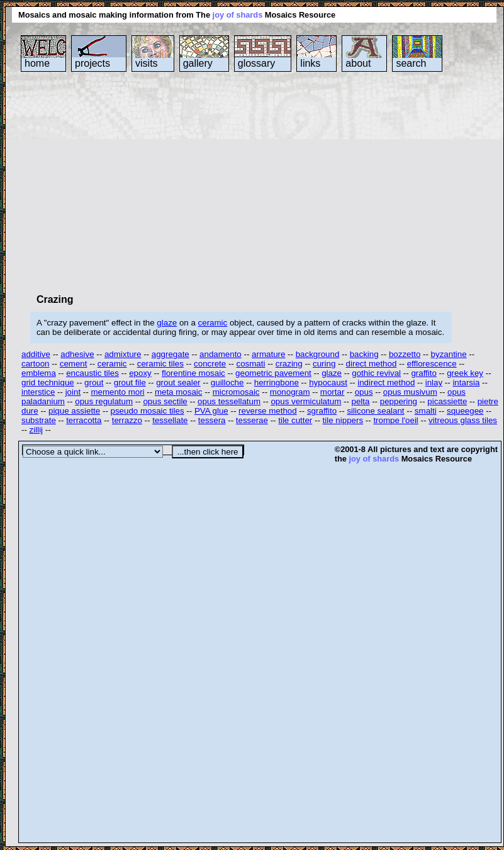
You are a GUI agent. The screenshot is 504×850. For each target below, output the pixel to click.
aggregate (171, 354)
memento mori (117, 392)
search (411, 63)
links (310, 63)
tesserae (252, 420)
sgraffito (322, 411)
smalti (426, 411)
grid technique (48, 382)
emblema (39, 373)
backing (364, 354)
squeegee (465, 411)
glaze (167, 323)
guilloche (227, 382)
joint (73, 392)
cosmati (251, 364)
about (358, 63)
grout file (130, 382)
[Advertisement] (191, 182)
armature (268, 354)
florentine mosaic (193, 373)
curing (324, 364)
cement (74, 364)
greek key (465, 373)
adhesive (77, 354)
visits (147, 63)
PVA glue (211, 411)
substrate (39, 420)
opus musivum (410, 392)
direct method (372, 364)
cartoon (35, 364)
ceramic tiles (160, 364)
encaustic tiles (92, 373)
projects (92, 63)
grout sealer (178, 382)
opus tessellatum (229, 401)
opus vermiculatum (306, 401)
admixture (123, 354)
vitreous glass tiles (463, 420)
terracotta (84, 420)
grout (94, 382)
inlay (434, 382)
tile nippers (343, 420)
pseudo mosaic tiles (148, 411)
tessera (212, 420)
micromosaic (236, 392)
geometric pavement (273, 373)
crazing (289, 364)
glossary (257, 63)
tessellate (170, 420)
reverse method (268, 411)
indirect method (386, 382)
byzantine (449, 354)
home (37, 63)
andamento (221, 354)
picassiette (447, 401)
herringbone (277, 382)
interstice (38, 392)
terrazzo (127, 420)
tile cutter (295, 420)
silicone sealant (375, 411)
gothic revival (376, 373)
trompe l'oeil (395, 420)
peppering (399, 401)
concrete (210, 364)
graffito (424, 373)
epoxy (140, 373)
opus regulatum (104, 401)
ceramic (213, 323)
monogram (290, 392)
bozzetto (405, 354)
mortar (333, 392)
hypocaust (328, 382)
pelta (361, 401)
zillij (36, 430)
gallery (198, 63)
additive (36, 354)
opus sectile (165, 401)
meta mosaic (179, 392)
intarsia (466, 382)
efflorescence (432, 364)
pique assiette (74, 411)
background (318, 354)
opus (364, 392)
